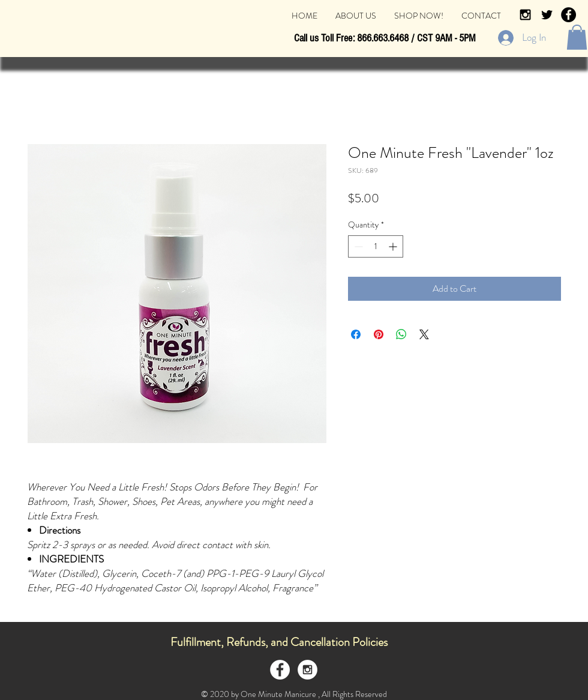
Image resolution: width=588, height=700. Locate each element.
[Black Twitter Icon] (547, 15)
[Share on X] (424, 334)
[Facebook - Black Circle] (568, 15)
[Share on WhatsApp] (401, 334)
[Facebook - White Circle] (280, 670)
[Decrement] (357, 246)
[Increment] (394, 246)
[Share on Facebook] (356, 334)
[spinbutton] (376, 246)
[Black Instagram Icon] (525, 15)
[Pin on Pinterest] (379, 334)
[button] (577, 37)
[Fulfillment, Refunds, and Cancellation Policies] (279, 642)
